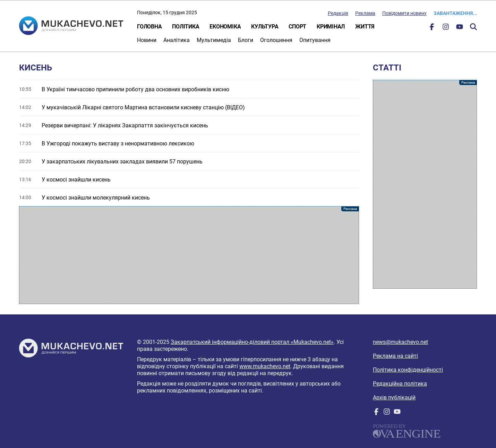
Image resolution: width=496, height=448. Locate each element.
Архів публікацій (394, 398)
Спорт (297, 27)
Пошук (473, 27)
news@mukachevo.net (400, 342)
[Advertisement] (189, 255)
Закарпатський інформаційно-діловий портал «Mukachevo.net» (252, 342)
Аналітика (177, 40)
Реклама (365, 13)
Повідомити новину (404, 13)
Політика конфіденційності (408, 370)
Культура (265, 27)
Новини (147, 40)
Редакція (338, 13)
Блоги (246, 40)
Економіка (225, 27)
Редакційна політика (400, 384)
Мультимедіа (214, 40)
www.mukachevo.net (265, 366)
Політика (186, 27)
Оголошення (276, 40)
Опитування (315, 40)
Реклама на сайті (395, 356)
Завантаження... (455, 13)
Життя (365, 27)
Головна (149, 27)
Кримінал (331, 27)
